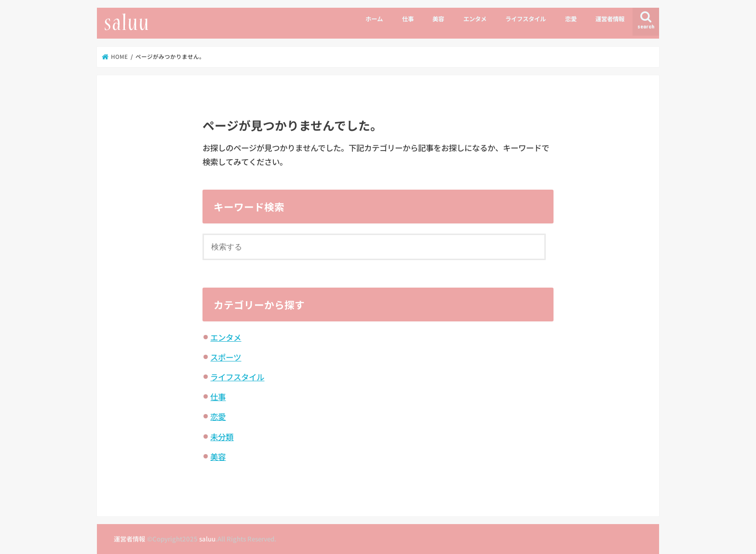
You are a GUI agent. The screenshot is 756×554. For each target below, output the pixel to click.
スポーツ (226, 357)
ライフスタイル (526, 19)
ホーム (374, 19)
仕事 (408, 19)
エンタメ (475, 19)
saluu (207, 539)
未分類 (222, 437)
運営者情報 (610, 19)
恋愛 (571, 19)
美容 (438, 19)
